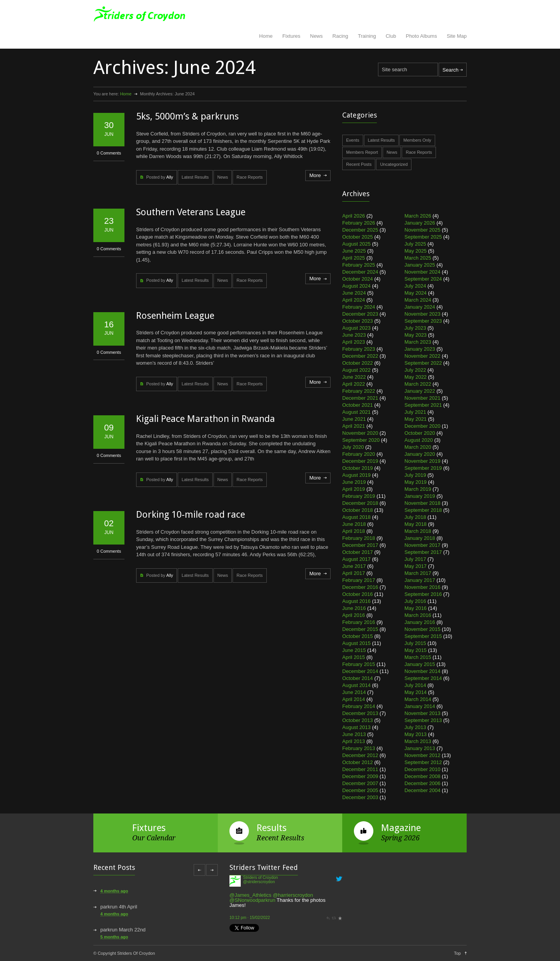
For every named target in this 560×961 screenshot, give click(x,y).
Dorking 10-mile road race (191, 515)
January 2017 (420, 580)
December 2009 (360, 776)
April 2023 (354, 342)
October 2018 (358, 510)
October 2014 (358, 678)
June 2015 (354, 650)
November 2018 (423, 503)
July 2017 (415, 559)
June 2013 (354, 734)
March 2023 (418, 342)
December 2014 (360, 671)
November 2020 (360, 433)
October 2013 (358, 720)
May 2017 (416, 566)
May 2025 (416, 251)
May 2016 (416, 608)
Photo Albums (421, 36)
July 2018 (415, 517)
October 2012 (358, 762)
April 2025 (354, 258)
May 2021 (416, 419)
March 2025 (418, 258)
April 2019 (354, 489)
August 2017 (356, 559)
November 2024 (423, 272)
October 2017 (358, 552)
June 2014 (354, 692)
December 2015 (360, 629)
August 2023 (356, 328)
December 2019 (360, 461)
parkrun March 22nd (123, 930)
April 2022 (354, 384)
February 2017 (359, 580)
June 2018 (354, 524)
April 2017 (354, 573)
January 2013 (420, 748)
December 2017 (360, 545)
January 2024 (420, 307)
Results (272, 828)
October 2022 (358, 363)
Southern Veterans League (191, 212)
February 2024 (359, 307)
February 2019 (359, 496)
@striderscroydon (259, 882)
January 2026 (420, 223)
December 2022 (360, 356)
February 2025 (359, 265)
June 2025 (354, 251)
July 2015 (415, 643)
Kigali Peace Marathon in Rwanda (206, 419)
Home (266, 36)
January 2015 (420, 664)
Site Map (457, 36)
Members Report (362, 152)
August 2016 (356, 601)
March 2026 (418, 216)
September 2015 (423, 636)
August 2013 (356, 727)
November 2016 (423, 587)
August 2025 (356, 244)
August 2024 (356, 286)
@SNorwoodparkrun (252, 900)
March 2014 (418, 699)
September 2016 (423, 594)
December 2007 (360, 783)
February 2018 (359, 538)
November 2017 (423, 545)
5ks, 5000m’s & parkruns (187, 116)
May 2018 (416, 524)
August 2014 (356, 685)
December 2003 (360, 797)
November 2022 (423, 356)
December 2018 (360, 503)
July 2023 (415, 328)
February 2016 (359, 622)
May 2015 (416, 650)
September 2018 (423, 510)
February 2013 (359, 748)
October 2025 (358, 237)
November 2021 (423, 398)
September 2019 (423, 468)
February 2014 (359, 706)
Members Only (417, 140)
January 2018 (420, 538)
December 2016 (360, 587)
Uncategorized (394, 164)
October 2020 (420, 433)
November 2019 (423, 461)
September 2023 (423, 321)
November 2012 (423, 755)
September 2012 (423, 762)
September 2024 (423, 279)
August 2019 (356, 475)
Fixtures (291, 36)
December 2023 (360, 314)
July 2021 (415, 412)
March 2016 (418, 615)
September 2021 (423, 405)
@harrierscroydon (293, 895)
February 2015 (359, 664)
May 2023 (416, 335)
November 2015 (423, 629)
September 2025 (423, 237)
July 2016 (415, 601)
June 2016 (354, 608)
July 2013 (415, 727)
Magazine (401, 828)
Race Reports (249, 177)
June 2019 (354, 482)
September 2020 (361, 440)
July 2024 (415, 286)
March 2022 (418, 384)
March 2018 (418, 531)
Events (353, 140)
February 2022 (359, 391)
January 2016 (420, 622)
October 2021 (358, 405)
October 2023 (358, 321)
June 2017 (354, 566)
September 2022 (423, 363)
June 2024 (354, 293)
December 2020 (423, 426)
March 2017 (418, 573)
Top (457, 953)
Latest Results (195, 177)
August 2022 (356, 370)
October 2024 (358, 279)
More (315, 175)
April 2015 (354, 657)
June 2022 (354, 377)
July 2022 (415, 370)
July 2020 (353, 447)
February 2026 (359, 223)
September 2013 (423, 720)
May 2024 (416, 293)
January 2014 (420, 706)
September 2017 (423, 552)
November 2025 (423, 230)
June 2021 (354, 419)
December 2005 (360, 790)
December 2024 (360, 272)
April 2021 (354, 426)
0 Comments (109, 153)
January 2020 (420, 454)
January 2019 (420, 496)
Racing (340, 36)
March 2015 (418, 657)
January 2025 (420, 265)
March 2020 (418, 447)
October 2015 (358, 636)
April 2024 (354, 300)
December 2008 (423, 776)
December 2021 (360, 398)
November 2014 (423, 671)
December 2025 (360, 230)
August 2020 (419, 440)
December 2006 (423, 783)
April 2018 (354, 531)
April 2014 (354, 699)
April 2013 (354, 741)
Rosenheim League (175, 316)
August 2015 (356, 643)
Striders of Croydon (261, 878)
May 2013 (416, 734)
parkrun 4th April (119, 907)
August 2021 (356, 412)
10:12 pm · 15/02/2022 (250, 918)
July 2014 (415, 685)
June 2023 (354, 335)
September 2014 (423, 678)
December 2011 (360, 769)
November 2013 (423, 713)
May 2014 (416, 692)
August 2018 (356, 517)
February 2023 (359, 349)
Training (367, 36)
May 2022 (416, 377)
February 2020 (359, 454)
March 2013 (418, 741)
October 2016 (358, 594)
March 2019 (418, 489)
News (316, 36)
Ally (170, 177)
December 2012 (360, 755)
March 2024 (418, 300)
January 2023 (420, 349)
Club (391, 36)
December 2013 (360, 713)
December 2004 (423, 790)
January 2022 (420, 391)
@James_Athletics (250, 895)
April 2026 (354, 216)
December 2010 (423, 769)
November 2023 (423, 314)
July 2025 (415, 244)
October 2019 (358, 468)
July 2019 (415, 475)
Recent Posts (359, 164)
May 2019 (416, 482)
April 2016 (354, 615)
